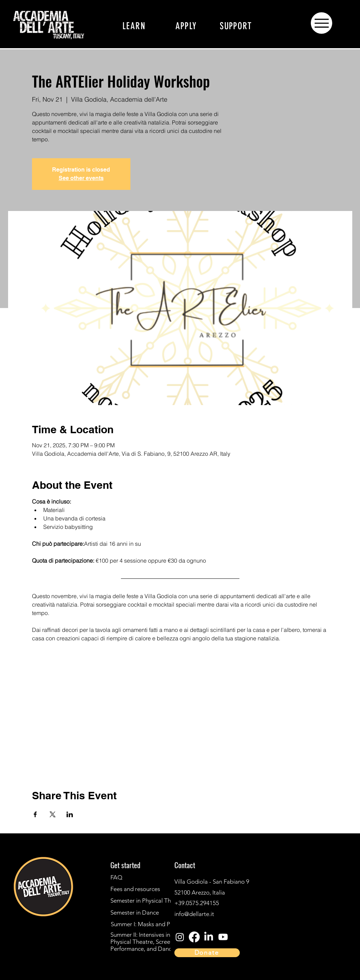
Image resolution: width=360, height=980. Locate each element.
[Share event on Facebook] (35, 814)
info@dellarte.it (194, 914)
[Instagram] (15, 924)
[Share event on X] (53, 814)
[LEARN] (134, 26)
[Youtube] (223, 937)
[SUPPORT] (236, 26)
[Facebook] (15, 937)
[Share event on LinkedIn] (70, 814)
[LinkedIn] (15, 963)
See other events (81, 178)
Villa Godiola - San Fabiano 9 (213, 882)
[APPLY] (186, 26)
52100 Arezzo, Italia (200, 892)
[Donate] (207, 953)
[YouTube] (15, 950)
